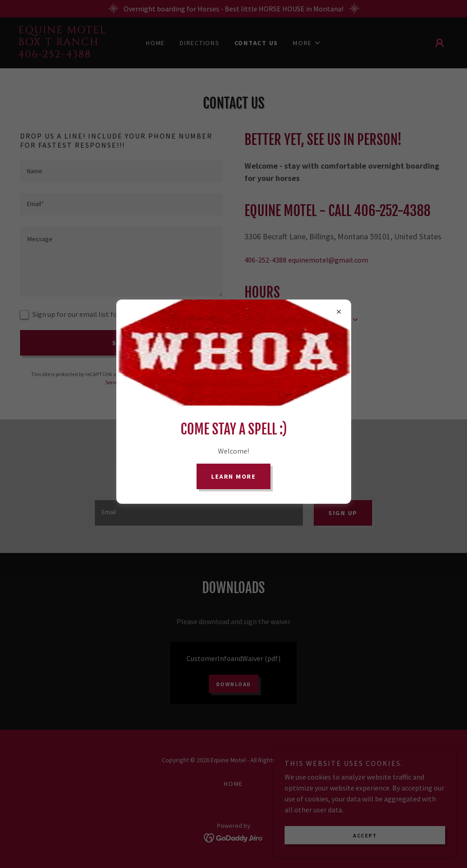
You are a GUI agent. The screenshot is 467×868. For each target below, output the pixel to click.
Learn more (233, 476)
